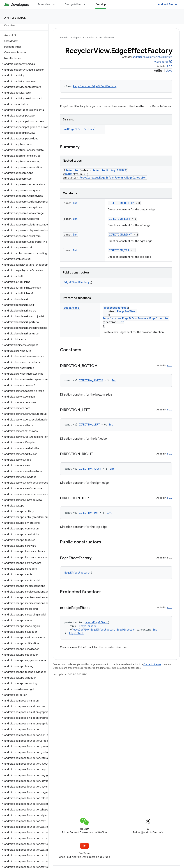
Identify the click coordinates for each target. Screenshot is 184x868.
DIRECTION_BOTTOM (121, 203)
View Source (161, 62)
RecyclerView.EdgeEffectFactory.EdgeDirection (113, 178)
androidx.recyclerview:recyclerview (152, 57)
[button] (23, 64)
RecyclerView (126, 311)
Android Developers (70, 38)
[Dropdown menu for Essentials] (56, 4)
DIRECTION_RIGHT (120, 235)
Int (75, 203)
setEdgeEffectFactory (79, 129)
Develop (90, 38)
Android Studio (167, 4)
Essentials (44, 4)
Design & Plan (73, 4)
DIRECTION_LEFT (119, 219)
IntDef (69, 174)
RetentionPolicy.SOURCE (109, 170)
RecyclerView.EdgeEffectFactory (95, 86)
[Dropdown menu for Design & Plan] (86, 4)
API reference (15, 18)
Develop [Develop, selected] (101, 4)
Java (169, 71)
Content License (152, 664)
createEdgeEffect (116, 308)
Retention (73, 170)
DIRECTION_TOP (119, 250)
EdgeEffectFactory (77, 282)
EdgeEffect (71, 308)
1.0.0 (170, 66)
